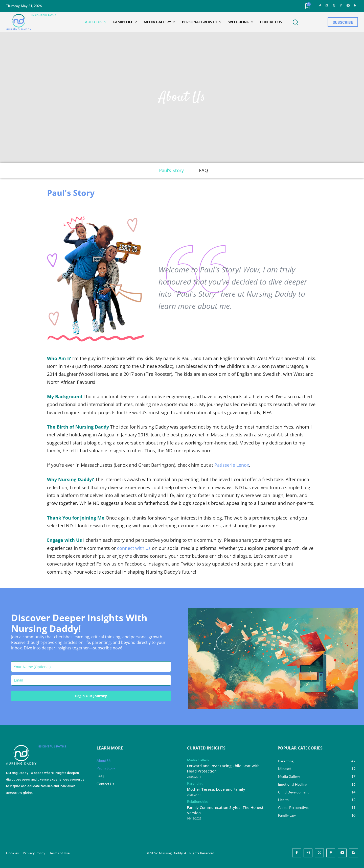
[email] (91, 680)
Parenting (195, 783)
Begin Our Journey (91, 696)
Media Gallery (198, 760)
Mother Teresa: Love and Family (216, 789)
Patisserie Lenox (232, 465)
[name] (91, 667)
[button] (295, 22)
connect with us (134, 548)
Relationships (198, 802)
